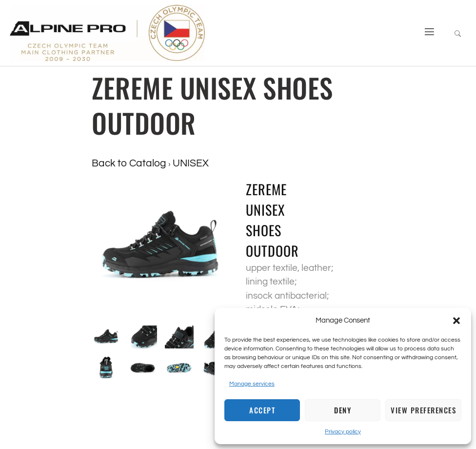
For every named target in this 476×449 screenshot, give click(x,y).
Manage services (252, 384)
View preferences (423, 410)
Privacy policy (343, 432)
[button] (456, 321)
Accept (262, 410)
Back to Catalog (130, 163)
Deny (343, 410)
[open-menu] (426, 33)
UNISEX (191, 163)
